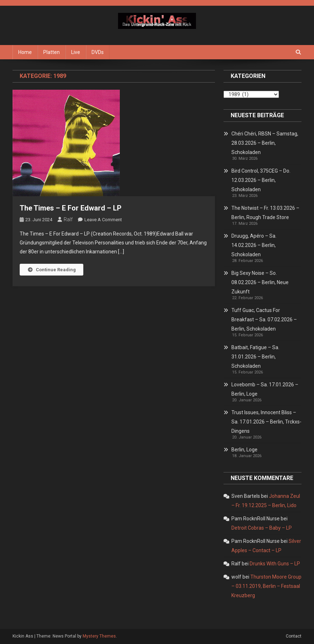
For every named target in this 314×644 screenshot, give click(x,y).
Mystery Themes (99, 636)
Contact (294, 636)
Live (76, 52)
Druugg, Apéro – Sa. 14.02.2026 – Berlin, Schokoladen (254, 245)
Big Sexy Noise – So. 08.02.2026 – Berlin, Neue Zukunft (260, 282)
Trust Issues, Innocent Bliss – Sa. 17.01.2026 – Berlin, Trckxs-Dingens (266, 422)
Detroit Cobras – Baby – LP (262, 528)
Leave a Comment (103, 220)
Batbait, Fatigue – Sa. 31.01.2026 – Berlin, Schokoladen (255, 357)
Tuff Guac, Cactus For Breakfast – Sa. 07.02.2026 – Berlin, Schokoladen (264, 319)
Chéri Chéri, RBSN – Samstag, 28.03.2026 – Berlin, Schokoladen (265, 143)
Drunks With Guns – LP (275, 564)
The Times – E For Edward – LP (71, 208)
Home (25, 52)
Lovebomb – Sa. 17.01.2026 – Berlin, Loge (265, 389)
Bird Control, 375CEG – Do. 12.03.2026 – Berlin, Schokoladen (261, 180)
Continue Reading (51, 270)
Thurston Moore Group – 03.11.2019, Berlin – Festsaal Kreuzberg (266, 586)
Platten (51, 52)
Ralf (68, 219)
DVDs (98, 52)
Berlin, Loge (244, 450)
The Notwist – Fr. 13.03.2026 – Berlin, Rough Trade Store (265, 213)
